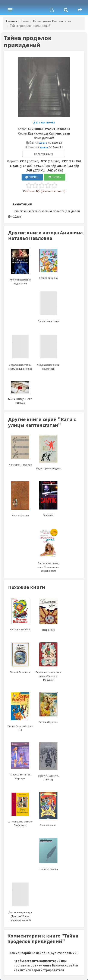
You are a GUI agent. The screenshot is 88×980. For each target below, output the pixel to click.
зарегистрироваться (48, 970)
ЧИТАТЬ (55, 177)
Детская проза (44, 123)
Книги (25, 21)
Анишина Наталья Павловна (49, 129)
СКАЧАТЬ (32, 177)
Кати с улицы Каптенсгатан (52, 21)
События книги (44, 154)
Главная (11, 21)
